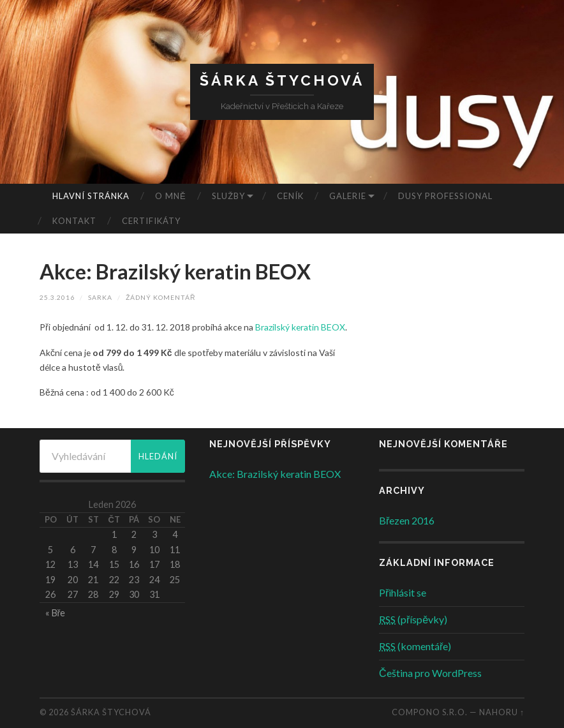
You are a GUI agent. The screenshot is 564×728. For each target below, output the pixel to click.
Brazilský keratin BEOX (300, 327)
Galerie (348, 196)
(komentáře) (415, 646)
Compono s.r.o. (430, 712)
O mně (171, 196)
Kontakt (74, 221)
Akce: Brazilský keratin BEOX (175, 271)
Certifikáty (151, 221)
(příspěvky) (413, 619)
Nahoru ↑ (502, 712)
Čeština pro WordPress (430, 673)
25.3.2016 (57, 297)
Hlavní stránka (91, 196)
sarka (100, 297)
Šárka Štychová (282, 80)
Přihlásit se (403, 592)
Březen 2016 (407, 520)
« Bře (56, 613)
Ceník (290, 196)
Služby (228, 196)
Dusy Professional (445, 196)
